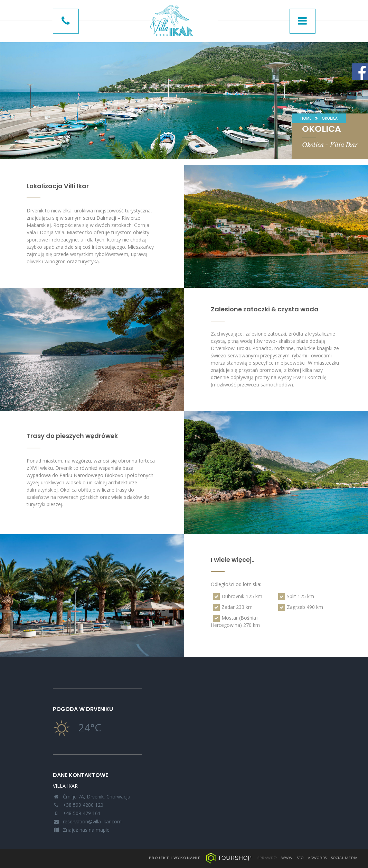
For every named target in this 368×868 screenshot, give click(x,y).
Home (306, 118)
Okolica (329, 118)
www (287, 858)
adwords (317, 858)
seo (300, 858)
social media (344, 858)
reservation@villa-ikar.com (92, 821)
